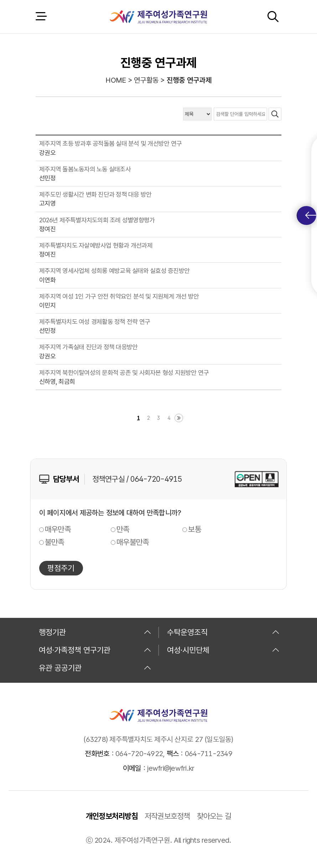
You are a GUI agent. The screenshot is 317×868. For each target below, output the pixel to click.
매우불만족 (133, 542)
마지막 (179, 418)
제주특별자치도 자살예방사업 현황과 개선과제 (96, 245)
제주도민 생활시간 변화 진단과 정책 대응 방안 (95, 194)
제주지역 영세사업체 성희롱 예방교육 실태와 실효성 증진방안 (114, 271)
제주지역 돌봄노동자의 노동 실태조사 (85, 169)
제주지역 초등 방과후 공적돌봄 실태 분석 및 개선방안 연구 (110, 143)
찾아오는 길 (214, 816)
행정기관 (95, 632)
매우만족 (58, 529)
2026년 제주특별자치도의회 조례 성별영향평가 (97, 220)
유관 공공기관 (95, 668)
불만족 (55, 542)
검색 (273, 17)
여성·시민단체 (223, 650)
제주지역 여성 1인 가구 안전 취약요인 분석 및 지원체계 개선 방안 (119, 296)
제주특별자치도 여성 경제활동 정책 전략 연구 (95, 322)
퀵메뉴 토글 (311, 215)
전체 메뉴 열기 (41, 17)
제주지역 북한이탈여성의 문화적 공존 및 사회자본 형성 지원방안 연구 (124, 373)
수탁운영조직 (223, 632)
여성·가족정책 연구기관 (95, 650)
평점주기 (61, 568)
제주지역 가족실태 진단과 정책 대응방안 (88, 347)
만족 (123, 529)
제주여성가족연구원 (158, 17)
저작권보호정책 (167, 816)
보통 (195, 529)
